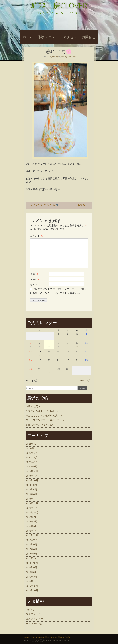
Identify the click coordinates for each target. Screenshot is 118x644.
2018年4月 (31, 526)
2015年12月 (32, 586)
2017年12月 (32, 535)
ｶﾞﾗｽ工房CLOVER (59, 5)
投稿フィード (33, 614)
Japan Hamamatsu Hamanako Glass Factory (48, 637)
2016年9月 (31, 567)
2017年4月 (31, 549)
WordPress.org (34, 623)
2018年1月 (31, 531)
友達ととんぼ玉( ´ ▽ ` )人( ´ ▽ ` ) (43, 411)
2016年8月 (31, 572)
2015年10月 (32, 590)
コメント (37, 236)
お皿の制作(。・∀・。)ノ (39, 425)
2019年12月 (32, 471)
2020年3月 (32, 457)
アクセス (70, 37)
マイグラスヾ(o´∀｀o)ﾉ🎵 (43, 205)
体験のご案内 (33, 406)
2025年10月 (32, 444)
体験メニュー (48, 37)
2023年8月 (32, 453)
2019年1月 (31, 499)
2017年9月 (31, 545)
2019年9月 (31, 485)
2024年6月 (32, 448)
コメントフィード (35, 619)
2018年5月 (31, 522)
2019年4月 (31, 494)
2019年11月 (32, 476)
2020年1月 (31, 467)
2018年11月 (32, 508)
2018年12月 (32, 503)
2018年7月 (31, 517)
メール (35, 280)
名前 (34, 274)
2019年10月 (32, 480)
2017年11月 (32, 540)
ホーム (28, 37)
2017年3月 (31, 554)
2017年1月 (31, 558)
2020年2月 (32, 462)
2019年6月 (31, 490)
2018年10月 (32, 512)
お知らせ (84, 205)
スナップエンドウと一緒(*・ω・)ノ (45, 420)
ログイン (31, 610)
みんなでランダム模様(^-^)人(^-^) (44, 416)
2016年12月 (32, 563)
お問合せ (89, 37)
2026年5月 (85, 381)
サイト (34, 285)
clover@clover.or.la (68, 57)
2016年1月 (31, 581)
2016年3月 (31, 577)
